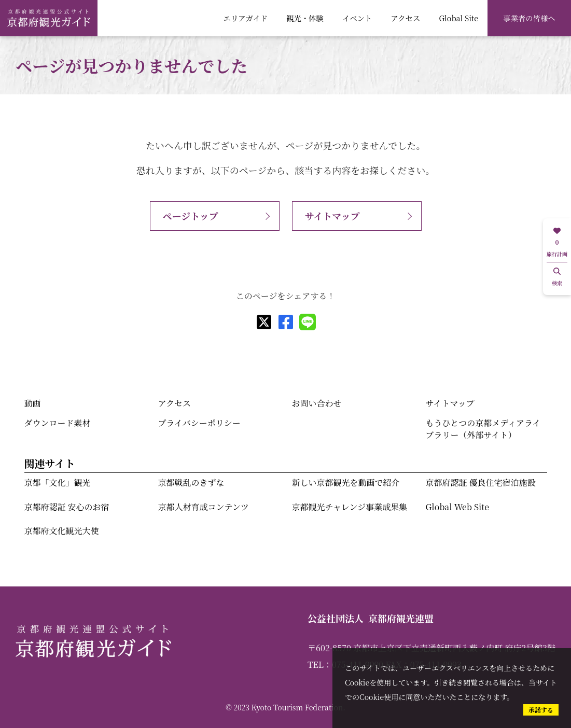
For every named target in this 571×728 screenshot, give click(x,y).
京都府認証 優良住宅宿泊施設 (481, 482)
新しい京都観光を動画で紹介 (346, 482)
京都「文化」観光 (58, 482)
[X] (264, 322)
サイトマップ (332, 216)
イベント (357, 18)
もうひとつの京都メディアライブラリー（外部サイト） (483, 429)
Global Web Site (457, 507)
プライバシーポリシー (199, 423)
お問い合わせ (317, 403)
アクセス (405, 18)
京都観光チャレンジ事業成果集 (350, 507)
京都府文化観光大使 (62, 531)
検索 (557, 277)
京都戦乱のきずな (191, 482)
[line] (308, 322)
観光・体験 (305, 18)
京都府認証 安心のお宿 (67, 507)
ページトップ (191, 216)
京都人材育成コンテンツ (204, 507)
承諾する (541, 710)
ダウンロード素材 (58, 423)
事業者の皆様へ (529, 18)
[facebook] (286, 322)
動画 (33, 403)
